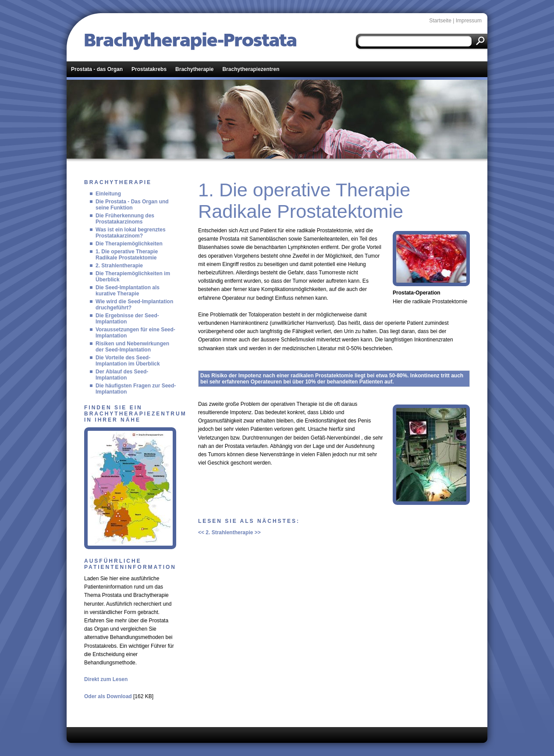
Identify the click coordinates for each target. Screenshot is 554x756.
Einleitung (108, 194)
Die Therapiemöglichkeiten (129, 244)
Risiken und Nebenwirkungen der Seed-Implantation (132, 347)
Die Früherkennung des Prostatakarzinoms (125, 219)
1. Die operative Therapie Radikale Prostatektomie (127, 255)
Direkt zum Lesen (106, 679)
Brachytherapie (194, 69)
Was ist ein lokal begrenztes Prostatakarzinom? (131, 233)
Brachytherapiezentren (251, 69)
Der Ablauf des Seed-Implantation (122, 375)
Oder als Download (108, 696)
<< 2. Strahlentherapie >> (229, 532)
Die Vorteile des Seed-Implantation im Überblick (128, 361)
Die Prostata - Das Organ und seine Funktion (132, 205)
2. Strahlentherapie (119, 266)
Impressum (469, 21)
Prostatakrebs (149, 69)
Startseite (440, 21)
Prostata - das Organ (97, 69)
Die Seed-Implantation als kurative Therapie (128, 291)
